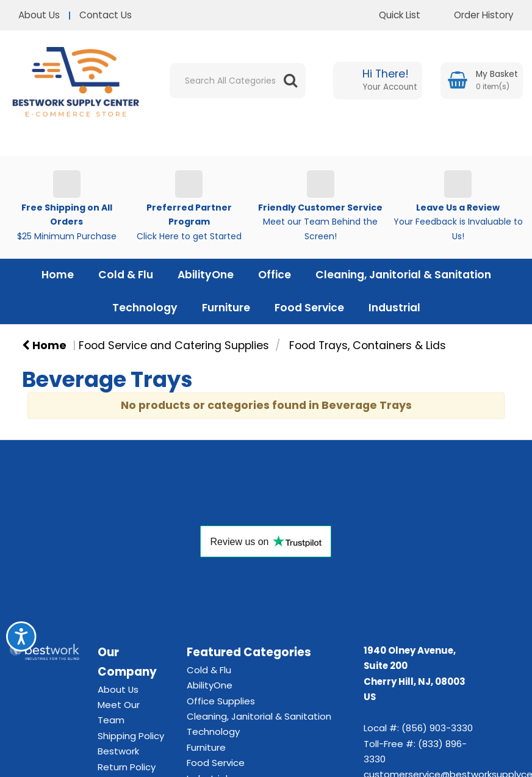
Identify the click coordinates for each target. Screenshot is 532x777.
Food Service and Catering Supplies (174, 345)
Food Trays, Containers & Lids (368, 345)
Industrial (394, 308)
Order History (475, 15)
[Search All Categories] (238, 81)
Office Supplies (221, 701)
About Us (39, 15)
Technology (145, 308)
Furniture (226, 308)
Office (275, 275)
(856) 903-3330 (437, 728)
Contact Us (106, 15)
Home (58, 275)
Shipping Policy (131, 736)
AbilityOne (206, 275)
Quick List (390, 15)
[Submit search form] (290, 81)
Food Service (309, 308)
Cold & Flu (126, 275)
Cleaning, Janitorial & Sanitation (403, 275)
